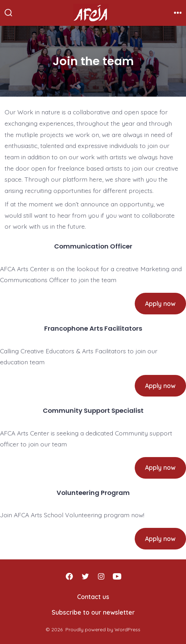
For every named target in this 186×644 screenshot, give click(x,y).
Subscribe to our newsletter (93, 612)
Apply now (160, 303)
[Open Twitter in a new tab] (85, 576)
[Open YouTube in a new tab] (117, 576)
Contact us (93, 597)
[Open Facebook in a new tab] (69, 576)
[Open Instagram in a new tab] (101, 576)
